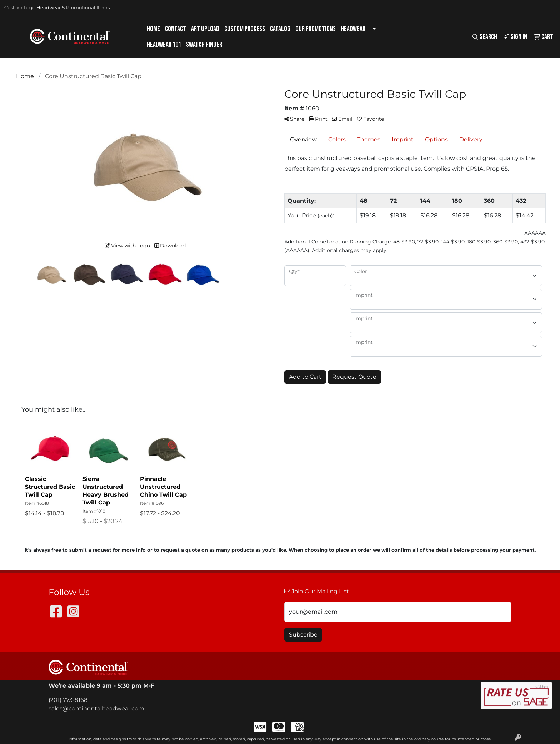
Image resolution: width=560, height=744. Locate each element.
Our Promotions (316, 29)
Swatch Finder (204, 45)
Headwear (353, 29)
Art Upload (205, 29)
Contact (176, 29)
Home (153, 29)
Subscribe (303, 635)
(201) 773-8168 (68, 700)
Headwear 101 (164, 45)
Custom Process (245, 29)
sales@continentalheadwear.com (96, 708)
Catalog (280, 29)
